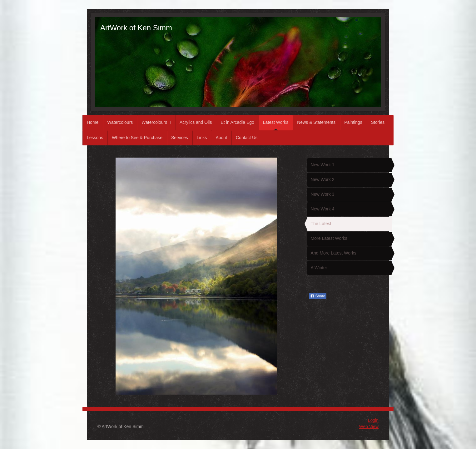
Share (318, 296)
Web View (369, 426)
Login (373, 420)
